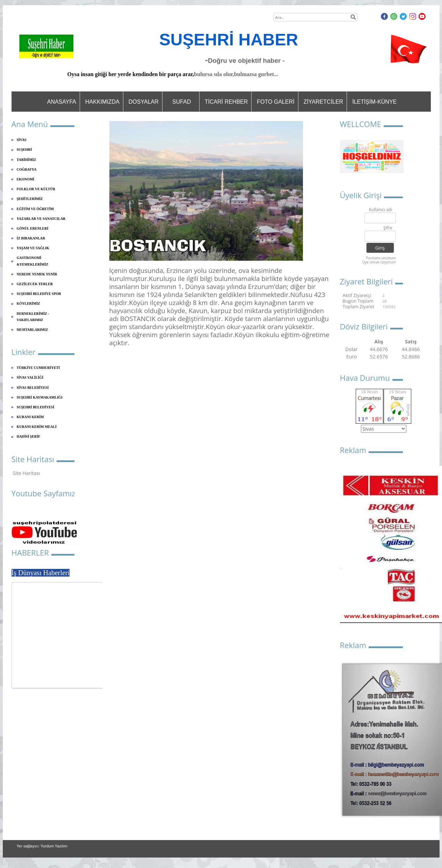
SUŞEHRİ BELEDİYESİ (36, 407)
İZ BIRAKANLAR (31, 238)
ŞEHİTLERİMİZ (30, 199)
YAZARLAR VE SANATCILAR (41, 219)
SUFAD (182, 102)
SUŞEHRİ (24, 150)
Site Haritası (27, 473)
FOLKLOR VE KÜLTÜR (36, 189)
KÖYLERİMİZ (28, 303)
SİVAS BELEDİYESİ (33, 388)
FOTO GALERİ (276, 102)
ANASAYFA (62, 102)
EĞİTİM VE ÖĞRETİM (35, 209)
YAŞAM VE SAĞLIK (33, 248)
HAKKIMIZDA (102, 102)
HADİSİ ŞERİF (29, 436)
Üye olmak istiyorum (379, 262)
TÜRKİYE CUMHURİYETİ (38, 368)
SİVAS (22, 140)
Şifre (388, 228)
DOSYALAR (144, 102)
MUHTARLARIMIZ (32, 330)
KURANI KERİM (30, 417)
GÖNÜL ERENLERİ (33, 228)
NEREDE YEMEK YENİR (37, 274)
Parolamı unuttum (381, 258)
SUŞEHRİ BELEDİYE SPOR (39, 294)
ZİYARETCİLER (324, 102)
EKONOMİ (26, 179)
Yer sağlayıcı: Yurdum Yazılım (42, 846)
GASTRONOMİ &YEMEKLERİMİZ (33, 261)
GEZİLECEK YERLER (35, 284)
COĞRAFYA (27, 169)
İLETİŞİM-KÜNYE (374, 102)
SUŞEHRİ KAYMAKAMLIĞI (40, 397)
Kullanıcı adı (381, 210)
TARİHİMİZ (27, 160)
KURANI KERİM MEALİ (37, 427)
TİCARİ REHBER (226, 102)
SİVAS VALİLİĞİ (30, 377)
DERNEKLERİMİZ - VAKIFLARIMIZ (33, 317)
